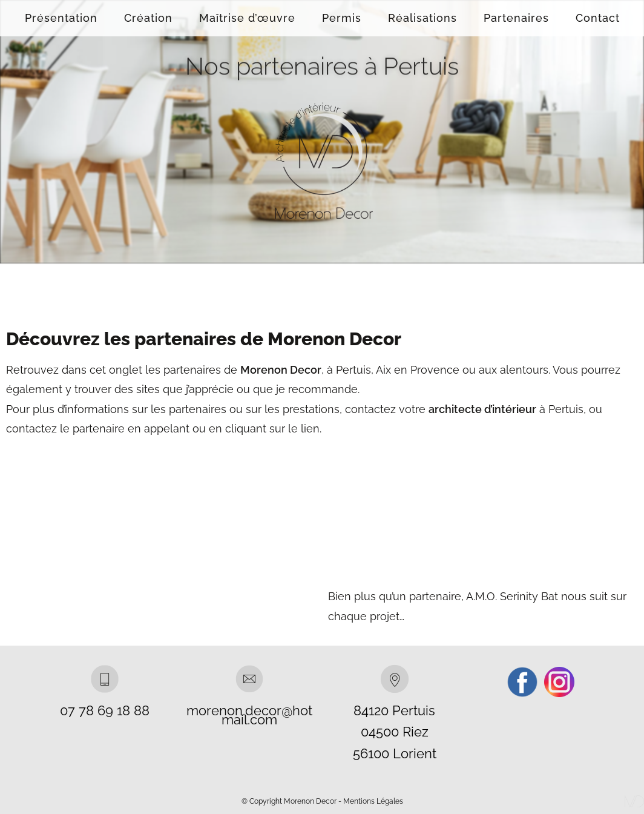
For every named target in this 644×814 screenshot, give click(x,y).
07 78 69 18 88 (105, 710)
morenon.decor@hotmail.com (249, 715)
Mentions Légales (373, 801)
